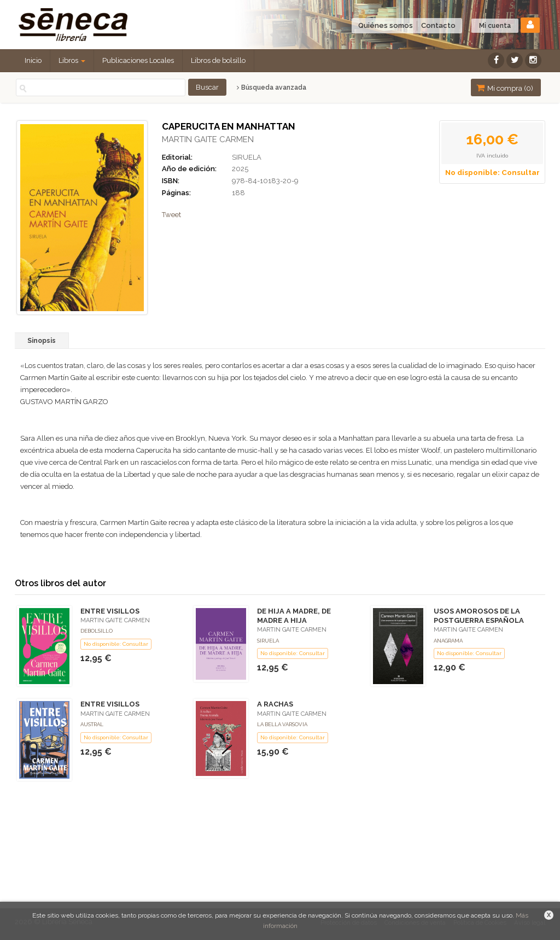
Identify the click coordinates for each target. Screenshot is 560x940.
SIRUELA (247, 157)
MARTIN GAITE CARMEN (208, 139)
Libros (72, 60)
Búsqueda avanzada (272, 87)
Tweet (171, 215)
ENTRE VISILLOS (110, 611)
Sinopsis (42, 341)
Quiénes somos (386, 25)
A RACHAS (275, 704)
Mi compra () (505, 88)
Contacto (438, 25)
